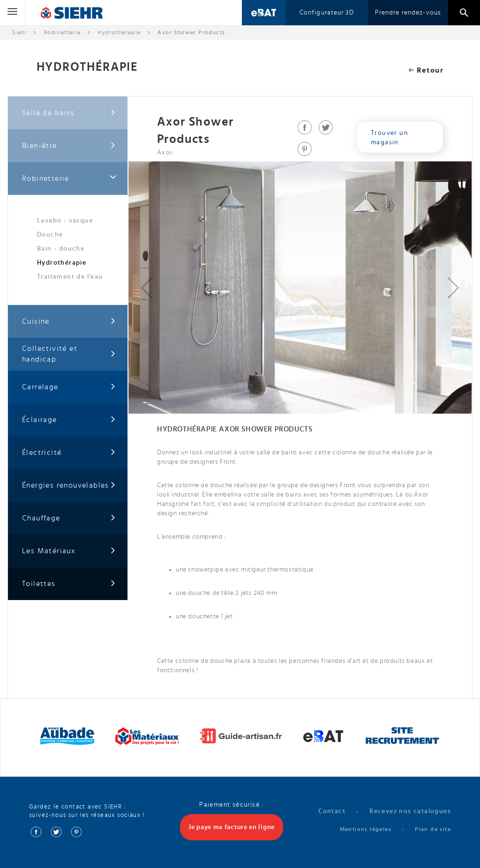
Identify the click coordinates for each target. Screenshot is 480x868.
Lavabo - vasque (65, 221)
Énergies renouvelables (69, 486)
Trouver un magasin (390, 138)
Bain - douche (61, 249)
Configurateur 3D (327, 13)
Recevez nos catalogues (410, 811)
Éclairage (69, 420)
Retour (426, 70)
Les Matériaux (69, 551)
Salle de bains (69, 113)
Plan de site (433, 829)
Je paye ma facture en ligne (232, 827)
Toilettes (69, 584)
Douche (50, 235)
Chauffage (69, 518)
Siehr (20, 32)
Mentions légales (366, 829)
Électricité (69, 453)
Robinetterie (63, 32)
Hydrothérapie (119, 32)
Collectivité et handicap (69, 354)
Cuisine (69, 322)
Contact (332, 811)
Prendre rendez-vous (408, 13)
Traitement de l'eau (70, 277)
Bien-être (69, 146)
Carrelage (69, 387)
